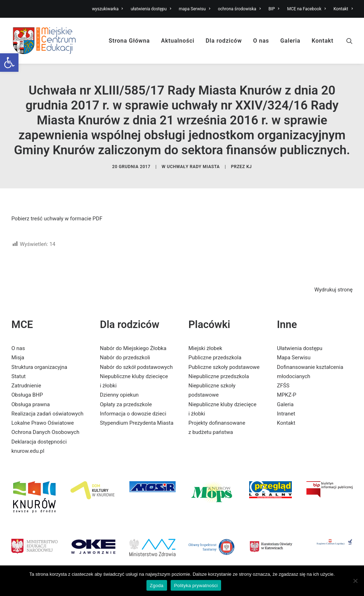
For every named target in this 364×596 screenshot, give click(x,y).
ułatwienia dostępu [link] (151, 9)
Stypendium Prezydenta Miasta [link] (137, 423)
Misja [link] (18, 358)
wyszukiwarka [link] (108, 9)
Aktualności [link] (178, 41)
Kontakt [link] (343, 9)
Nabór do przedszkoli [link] (125, 358)
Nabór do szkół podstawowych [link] (136, 367)
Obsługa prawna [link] (31, 404)
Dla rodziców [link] (224, 41)
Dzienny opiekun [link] (119, 395)
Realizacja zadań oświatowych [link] (47, 414)
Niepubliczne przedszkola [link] (219, 376)
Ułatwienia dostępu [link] (300, 348)
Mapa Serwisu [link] (294, 358)
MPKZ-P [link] (287, 395)
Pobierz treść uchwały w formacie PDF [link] (57, 219)
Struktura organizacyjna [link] (39, 367)
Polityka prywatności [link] (196, 586)
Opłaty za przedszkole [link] (126, 404)
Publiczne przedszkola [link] (215, 358)
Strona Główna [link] (129, 41)
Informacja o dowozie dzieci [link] (133, 414)
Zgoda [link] (157, 586)
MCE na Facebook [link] (307, 9)
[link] (9, 63)
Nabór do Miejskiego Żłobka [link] (133, 348)
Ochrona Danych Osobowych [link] (45, 432)
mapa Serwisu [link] (194, 9)
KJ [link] (249, 167)
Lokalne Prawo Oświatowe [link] (43, 423)
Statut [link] (18, 376)
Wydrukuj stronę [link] (333, 290)
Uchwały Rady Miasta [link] (194, 167)
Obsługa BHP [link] (27, 395)
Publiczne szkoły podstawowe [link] (224, 367)
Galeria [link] (290, 41)
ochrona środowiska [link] (239, 9)
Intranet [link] (286, 414)
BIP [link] (274, 9)
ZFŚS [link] (283, 386)
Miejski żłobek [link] (205, 348)
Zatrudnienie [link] (26, 386)
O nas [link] (261, 41)
